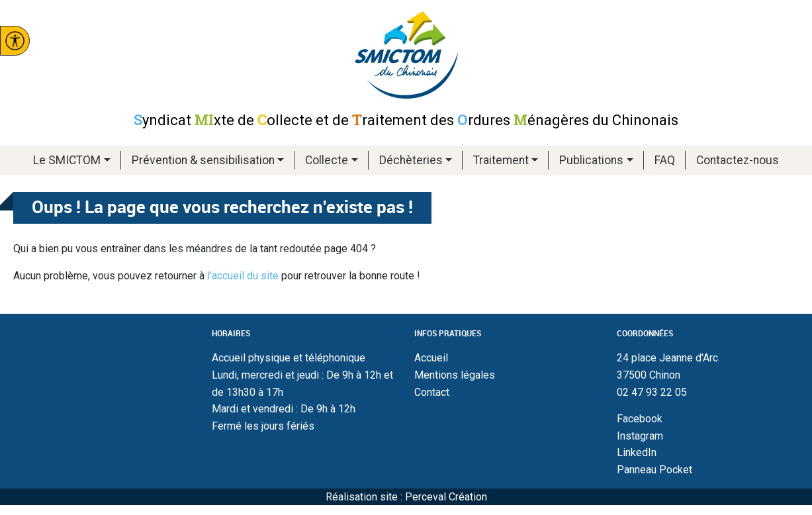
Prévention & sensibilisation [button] (203, 160)
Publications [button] (591, 160)
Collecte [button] (327, 160)
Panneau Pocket (654, 470)
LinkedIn (637, 452)
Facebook (640, 419)
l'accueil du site (243, 276)
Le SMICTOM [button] (67, 160)
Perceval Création (446, 497)
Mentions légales (455, 375)
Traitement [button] (501, 160)
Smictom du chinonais (406, 55)
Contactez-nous (738, 160)
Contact (432, 392)
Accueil (431, 358)
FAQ (665, 160)
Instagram (640, 436)
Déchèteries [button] (411, 160)
